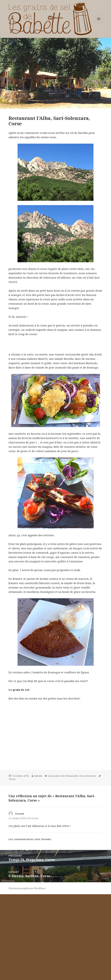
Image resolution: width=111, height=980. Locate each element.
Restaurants (72, 862)
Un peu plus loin (56, 862)
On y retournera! (88, 862)
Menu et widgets (99, 23)
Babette (38, 862)
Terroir (12, 865)
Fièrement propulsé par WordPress (27, 974)
